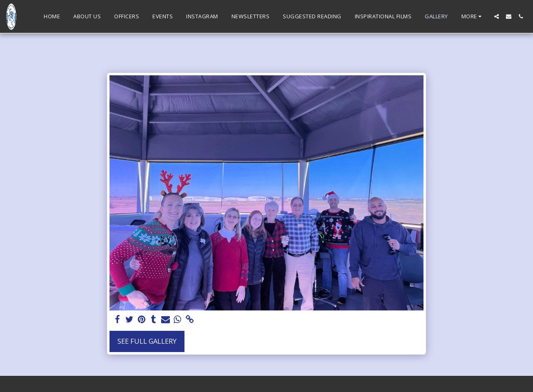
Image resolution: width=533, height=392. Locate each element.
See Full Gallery (147, 341)
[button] (497, 16)
